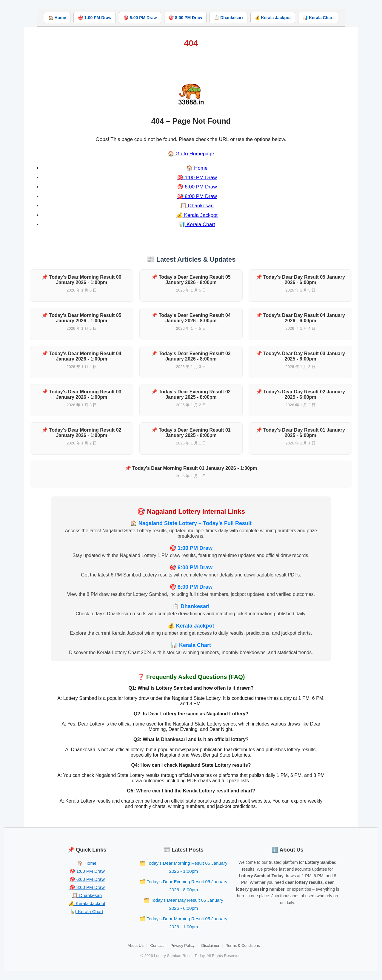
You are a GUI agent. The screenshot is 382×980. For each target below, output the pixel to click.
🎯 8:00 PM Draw (185, 18)
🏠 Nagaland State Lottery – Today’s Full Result (191, 523)
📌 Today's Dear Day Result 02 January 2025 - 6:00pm (301, 394)
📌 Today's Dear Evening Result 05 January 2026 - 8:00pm (191, 280)
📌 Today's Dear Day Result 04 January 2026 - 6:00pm (301, 318)
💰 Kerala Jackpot (273, 18)
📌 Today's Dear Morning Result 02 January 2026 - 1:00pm (81, 433)
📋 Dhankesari (228, 18)
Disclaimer (211, 946)
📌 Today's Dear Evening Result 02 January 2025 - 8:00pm (191, 394)
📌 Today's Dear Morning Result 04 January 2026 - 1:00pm (81, 356)
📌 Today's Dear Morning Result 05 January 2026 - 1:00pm (81, 318)
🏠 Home (57, 18)
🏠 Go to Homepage (191, 154)
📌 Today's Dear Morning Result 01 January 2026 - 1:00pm (191, 468)
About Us (136, 946)
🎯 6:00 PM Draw (140, 18)
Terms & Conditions (243, 946)
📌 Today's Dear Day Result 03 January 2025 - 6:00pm (301, 356)
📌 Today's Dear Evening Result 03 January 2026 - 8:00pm (191, 356)
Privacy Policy (182, 946)
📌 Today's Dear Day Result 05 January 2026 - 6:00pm (301, 280)
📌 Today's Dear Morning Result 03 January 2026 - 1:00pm (81, 394)
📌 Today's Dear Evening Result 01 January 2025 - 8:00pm (191, 433)
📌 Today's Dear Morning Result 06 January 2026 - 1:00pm (81, 280)
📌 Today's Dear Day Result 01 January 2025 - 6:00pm (301, 433)
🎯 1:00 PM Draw (95, 18)
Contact (157, 946)
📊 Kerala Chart (318, 18)
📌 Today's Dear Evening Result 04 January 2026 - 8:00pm (191, 318)
